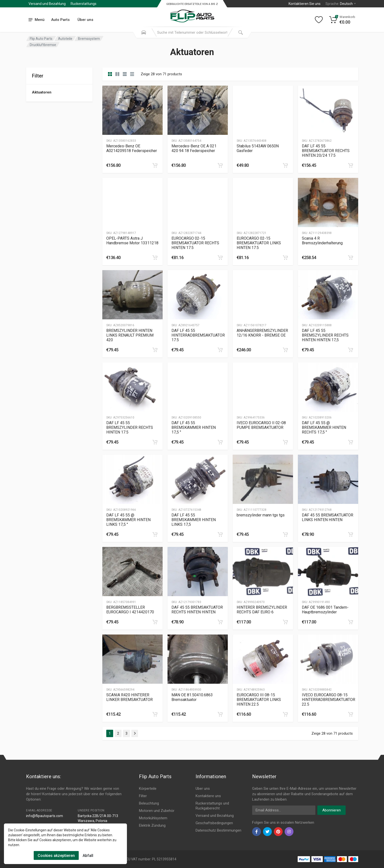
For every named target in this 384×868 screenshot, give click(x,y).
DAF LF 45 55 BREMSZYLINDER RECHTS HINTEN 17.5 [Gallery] (130, 427)
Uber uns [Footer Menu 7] (203, 789)
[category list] (117, 74)
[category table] (132, 74)
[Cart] (342, 20)
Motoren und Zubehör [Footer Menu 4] (157, 811)
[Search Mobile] (144, 32)
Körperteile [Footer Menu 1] (148, 789)
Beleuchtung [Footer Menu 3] (149, 803)
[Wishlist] (319, 20)
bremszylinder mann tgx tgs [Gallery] (261, 515)
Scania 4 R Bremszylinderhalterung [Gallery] (322, 241)
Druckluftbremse (43, 45)
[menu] (37, 20)
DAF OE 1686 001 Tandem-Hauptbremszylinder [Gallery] (325, 610)
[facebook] (257, 832)
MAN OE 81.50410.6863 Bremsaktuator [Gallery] (192, 697)
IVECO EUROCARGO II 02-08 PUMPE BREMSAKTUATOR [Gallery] (261, 425)
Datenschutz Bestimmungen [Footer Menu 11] (218, 830)
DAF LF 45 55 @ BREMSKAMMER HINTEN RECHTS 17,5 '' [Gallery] (324, 427)
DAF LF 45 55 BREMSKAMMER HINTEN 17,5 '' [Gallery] (194, 427)
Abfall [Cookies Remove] (88, 856)
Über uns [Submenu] (85, 20)
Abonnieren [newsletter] (331, 810)
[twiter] (267, 832)
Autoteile (65, 39)
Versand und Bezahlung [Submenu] (47, 4)
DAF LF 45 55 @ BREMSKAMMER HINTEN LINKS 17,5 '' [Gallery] (128, 520)
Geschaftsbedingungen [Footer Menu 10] (214, 823)
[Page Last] (135, 733)
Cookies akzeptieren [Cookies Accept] (56, 856)
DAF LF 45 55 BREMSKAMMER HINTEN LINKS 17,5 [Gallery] (194, 520)
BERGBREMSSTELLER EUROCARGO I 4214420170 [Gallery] (130, 610)
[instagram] (289, 832)
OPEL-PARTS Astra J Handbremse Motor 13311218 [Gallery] (132, 241)
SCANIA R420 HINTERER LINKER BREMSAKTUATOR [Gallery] (130, 697)
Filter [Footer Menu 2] (143, 796)
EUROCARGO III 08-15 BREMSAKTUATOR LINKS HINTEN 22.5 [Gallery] (259, 700)
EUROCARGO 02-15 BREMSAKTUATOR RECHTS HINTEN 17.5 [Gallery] (195, 243)
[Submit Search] (241, 32)
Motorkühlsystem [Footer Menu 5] (153, 818)
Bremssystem (89, 39)
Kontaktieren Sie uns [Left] (305, 4)
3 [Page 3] (126, 733)
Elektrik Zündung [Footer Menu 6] (152, 825)
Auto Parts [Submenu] (60, 20)
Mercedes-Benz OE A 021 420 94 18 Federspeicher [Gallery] (194, 148)
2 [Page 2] (118, 733)
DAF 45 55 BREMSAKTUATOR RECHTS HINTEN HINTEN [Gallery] (197, 610)
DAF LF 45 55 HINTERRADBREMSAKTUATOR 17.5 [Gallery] (198, 335)
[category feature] (125, 74)
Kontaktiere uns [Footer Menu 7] (208, 796)
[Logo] (192, 13)
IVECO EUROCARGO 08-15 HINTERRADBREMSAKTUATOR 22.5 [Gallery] (329, 700)
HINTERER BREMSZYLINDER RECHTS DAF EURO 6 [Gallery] (262, 610)
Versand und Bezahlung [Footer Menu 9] (215, 816)
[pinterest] (278, 832)
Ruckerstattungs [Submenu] (84, 4)
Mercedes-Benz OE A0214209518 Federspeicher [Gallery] (132, 148)
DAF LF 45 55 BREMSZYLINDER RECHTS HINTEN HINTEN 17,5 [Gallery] (325, 335)
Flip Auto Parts (41, 39)
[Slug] (132, 110)
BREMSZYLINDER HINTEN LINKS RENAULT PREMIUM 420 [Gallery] (130, 335)
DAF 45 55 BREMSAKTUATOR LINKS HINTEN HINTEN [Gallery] (328, 517)
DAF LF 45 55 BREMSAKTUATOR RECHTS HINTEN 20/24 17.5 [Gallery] (326, 151)
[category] (110, 74)
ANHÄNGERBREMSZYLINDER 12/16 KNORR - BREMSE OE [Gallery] (262, 333)
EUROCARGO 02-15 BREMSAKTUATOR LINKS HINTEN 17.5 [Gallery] (259, 243)
